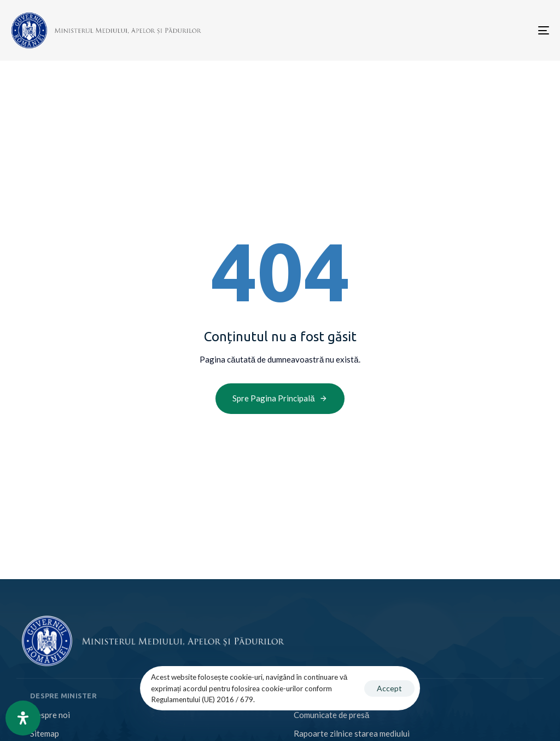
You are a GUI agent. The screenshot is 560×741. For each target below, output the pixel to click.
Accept (389, 688)
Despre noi (50, 715)
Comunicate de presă (331, 715)
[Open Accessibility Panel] (23, 718)
